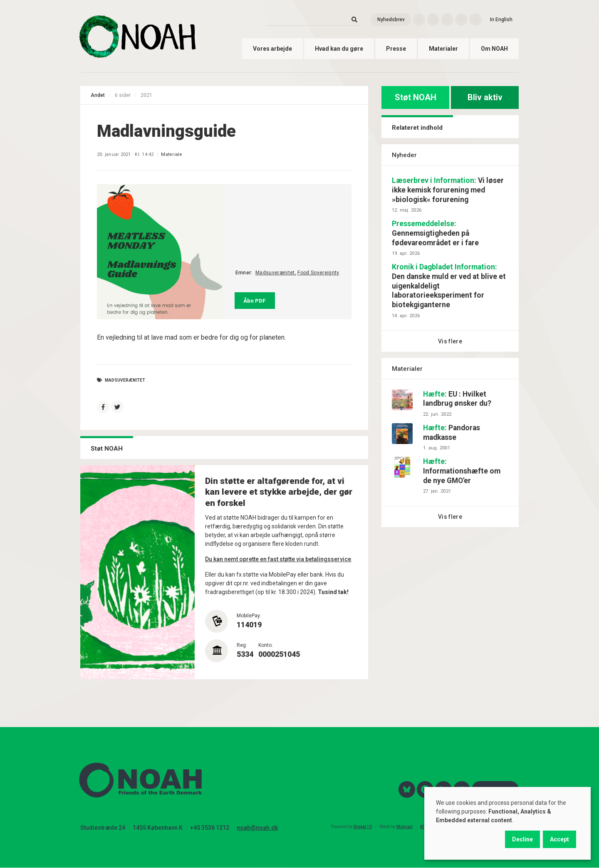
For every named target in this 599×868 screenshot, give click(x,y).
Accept (559, 839)
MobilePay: (249, 616)
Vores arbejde (272, 49)
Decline (522, 839)
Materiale (172, 154)
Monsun (405, 827)
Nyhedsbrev (391, 20)
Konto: (266, 645)
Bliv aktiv (485, 97)
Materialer (443, 49)
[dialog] (507, 823)
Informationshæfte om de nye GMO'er (462, 471)
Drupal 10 (363, 827)
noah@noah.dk (257, 828)
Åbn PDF (255, 301)
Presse (396, 49)
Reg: (242, 645)
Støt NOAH (416, 97)
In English (501, 20)
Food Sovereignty (318, 273)
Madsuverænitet (275, 273)
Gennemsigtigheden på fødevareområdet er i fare (435, 233)
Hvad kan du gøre (339, 49)
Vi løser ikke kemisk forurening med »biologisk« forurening (448, 190)
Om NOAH (494, 49)
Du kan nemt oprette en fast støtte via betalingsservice (278, 559)
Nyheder (404, 155)
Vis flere (450, 341)
